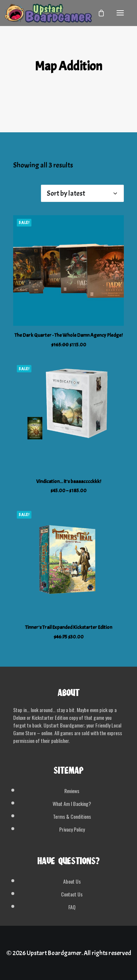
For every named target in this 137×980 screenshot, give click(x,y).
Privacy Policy (72, 829)
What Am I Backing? (72, 804)
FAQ (72, 907)
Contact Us (72, 894)
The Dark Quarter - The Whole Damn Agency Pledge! (68, 335)
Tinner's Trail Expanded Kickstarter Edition (69, 627)
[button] (120, 13)
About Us (72, 881)
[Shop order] (82, 193)
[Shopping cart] (98, 13)
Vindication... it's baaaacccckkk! (68, 481)
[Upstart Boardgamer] (48, 13)
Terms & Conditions (72, 816)
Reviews (72, 791)
